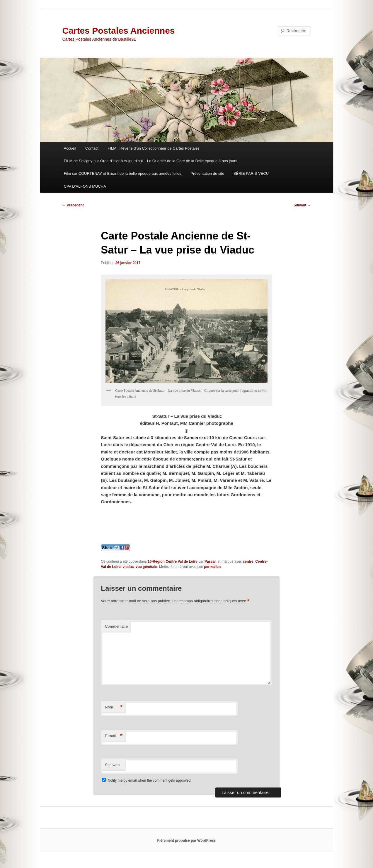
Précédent (73, 205)
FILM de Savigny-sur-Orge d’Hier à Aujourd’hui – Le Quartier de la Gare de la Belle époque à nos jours (151, 161)
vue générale (146, 567)
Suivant (302, 205)
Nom (114, 707)
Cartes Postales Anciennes (119, 31)
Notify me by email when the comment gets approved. (147, 780)
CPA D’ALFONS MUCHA (85, 186)
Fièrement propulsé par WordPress (187, 840)
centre (248, 561)
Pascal (210, 561)
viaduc (128, 567)
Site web (112, 765)
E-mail (114, 736)
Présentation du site (207, 173)
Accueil (70, 148)
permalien (213, 567)
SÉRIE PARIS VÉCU (251, 173)
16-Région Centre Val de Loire (173, 561)
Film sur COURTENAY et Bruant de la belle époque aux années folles (123, 173)
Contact (92, 148)
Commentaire (116, 626)
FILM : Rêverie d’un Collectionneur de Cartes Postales (154, 148)
